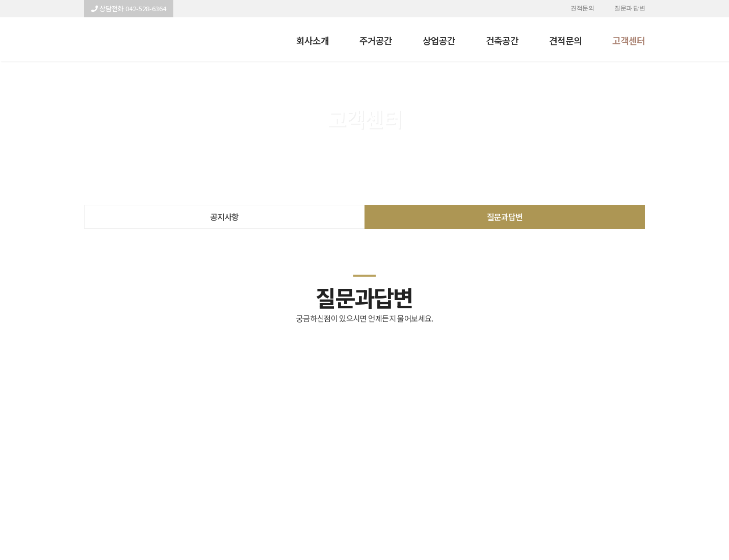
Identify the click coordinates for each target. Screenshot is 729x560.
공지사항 (224, 217)
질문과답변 (505, 217)
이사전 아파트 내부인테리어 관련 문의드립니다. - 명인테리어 (129, 39)
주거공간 (376, 40)
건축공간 (502, 40)
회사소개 (313, 40)
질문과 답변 (630, 9)
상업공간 (439, 40)
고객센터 (629, 40)
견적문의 (582, 9)
